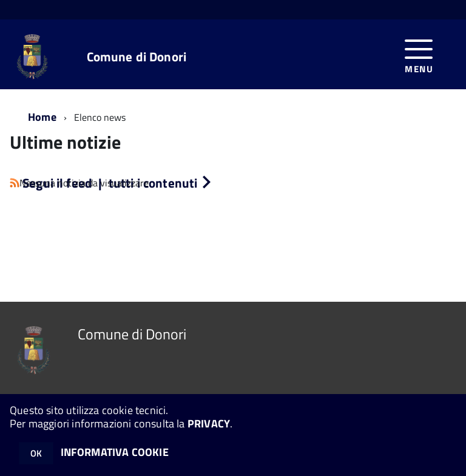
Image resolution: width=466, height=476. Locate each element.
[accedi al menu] (419, 54)
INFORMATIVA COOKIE (115, 452)
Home (42, 117)
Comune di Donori (137, 57)
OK (36, 453)
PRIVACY (209, 423)
